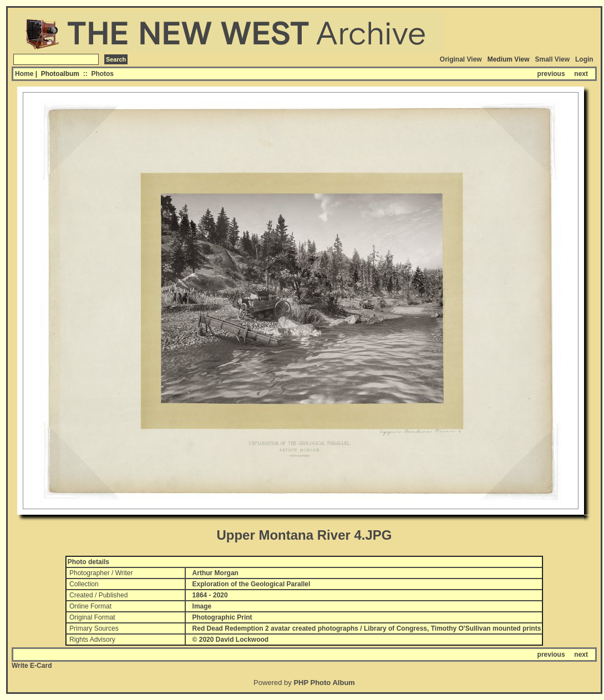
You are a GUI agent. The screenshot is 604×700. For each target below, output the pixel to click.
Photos (102, 74)
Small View (552, 59)
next (581, 74)
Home (24, 74)
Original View (461, 59)
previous (551, 74)
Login (584, 59)
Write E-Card (32, 666)
